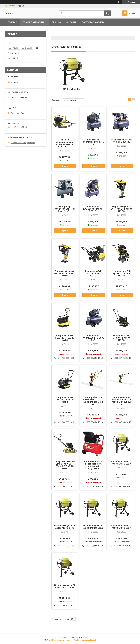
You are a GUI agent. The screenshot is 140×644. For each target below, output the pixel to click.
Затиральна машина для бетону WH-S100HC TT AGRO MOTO (65, 465)
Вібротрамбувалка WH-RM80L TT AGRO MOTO (121, 209)
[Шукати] (107, 13)
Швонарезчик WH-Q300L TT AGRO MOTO (93, 273)
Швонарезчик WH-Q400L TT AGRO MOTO (121, 273)
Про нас (56, 22)
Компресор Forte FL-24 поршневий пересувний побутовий (93, 465)
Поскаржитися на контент (62, 640)
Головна (12, 22)
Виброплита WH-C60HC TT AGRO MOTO (121, 338)
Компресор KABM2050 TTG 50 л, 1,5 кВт (93, 338)
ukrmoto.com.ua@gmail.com (23, 143)
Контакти (71, 22)
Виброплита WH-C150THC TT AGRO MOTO (65, 338)
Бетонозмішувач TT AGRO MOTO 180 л (121, 527)
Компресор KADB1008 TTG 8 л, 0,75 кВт (93, 209)
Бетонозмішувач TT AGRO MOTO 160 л (93, 527)
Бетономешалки (72, 89)
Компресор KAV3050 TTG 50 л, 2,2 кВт (121, 141)
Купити (65, 166)
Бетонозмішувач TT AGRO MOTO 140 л (65, 527)
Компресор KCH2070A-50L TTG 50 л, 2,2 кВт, (65, 209)
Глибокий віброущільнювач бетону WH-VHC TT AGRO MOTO (65, 143)
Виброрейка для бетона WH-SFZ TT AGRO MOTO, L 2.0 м (93, 401)
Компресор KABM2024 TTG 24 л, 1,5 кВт (93, 142)
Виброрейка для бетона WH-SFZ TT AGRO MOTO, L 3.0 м (121, 401)
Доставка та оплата (93, 22)
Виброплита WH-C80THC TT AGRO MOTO (65, 400)
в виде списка (134, 100)
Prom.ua (83, 638)
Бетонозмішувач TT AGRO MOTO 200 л (65, 586)
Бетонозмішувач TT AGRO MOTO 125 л (121, 463)
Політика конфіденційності (85, 640)
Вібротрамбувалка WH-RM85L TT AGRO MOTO (65, 273)
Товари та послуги (33, 22)
